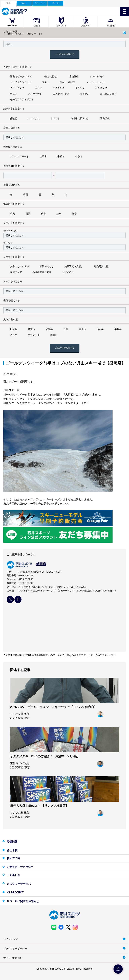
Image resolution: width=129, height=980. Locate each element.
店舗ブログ (86, 26)
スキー (24, 3)
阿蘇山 (54, 335)
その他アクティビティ (22, 99)
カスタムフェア (108, 94)
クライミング (17, 88)
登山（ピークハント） (22, 76)
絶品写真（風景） (74, 266)
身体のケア (16, 272)
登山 (8, 3)
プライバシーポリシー (15, 949)
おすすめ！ (68, 272)
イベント (55, 118)
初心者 (79, 156)
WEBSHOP (12, 26)
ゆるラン (85, 94)
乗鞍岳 (118, 329)
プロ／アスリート (19, 156)
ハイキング (59, 88)
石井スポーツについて (20, 867)
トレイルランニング (21, 82)
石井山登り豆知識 (42, 272)
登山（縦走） (51, 76)
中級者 (61, 156)
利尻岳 (14, 329)
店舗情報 (37, 26)
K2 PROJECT (15, 893)
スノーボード (35, 94)
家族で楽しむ (47, 266)
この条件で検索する (65, 54)
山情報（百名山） (80, 118)
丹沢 (66, 329)
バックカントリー (96, 82)
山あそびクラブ (61, 94)
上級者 (43, 156)
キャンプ (80, 88)
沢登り (38, 88)
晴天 (12, 214)
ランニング (40, 3)
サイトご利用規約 (13, 958)
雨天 (28, 214)
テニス (56, 3)
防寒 (59, 214)
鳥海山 (31, 329)
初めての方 (61, 26)
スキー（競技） (68, 82)
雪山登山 (74, 76)
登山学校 (111, 26)
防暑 (74, 214)
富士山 (82, 329)
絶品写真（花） (102, 266)
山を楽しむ (13, 875)
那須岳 (49, 329)
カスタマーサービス (19, 884)
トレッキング (96, 76)
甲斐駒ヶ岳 (34, 335)
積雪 (43, 214)
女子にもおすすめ (19, 266)
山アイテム (34, 118)
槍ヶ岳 (100, 329)
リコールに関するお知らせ (23, 901)
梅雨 (26, 195)
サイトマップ (10, 939)
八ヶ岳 (14, 335)
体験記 (14, 118)
